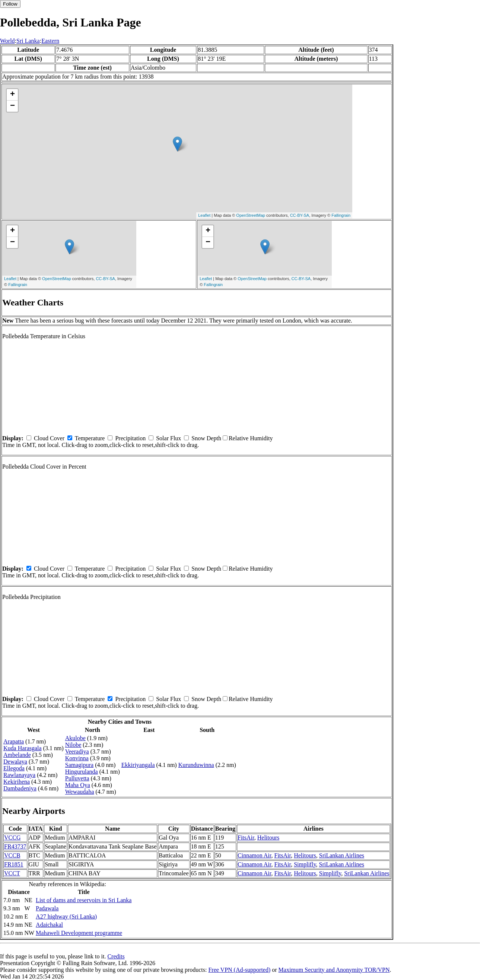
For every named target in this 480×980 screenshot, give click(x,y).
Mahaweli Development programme (79, 933)
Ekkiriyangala (138, 765)
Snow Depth (206, 438)
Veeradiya (77, 751)
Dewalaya (15, 762)
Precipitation (130, 438)
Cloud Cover (49, 438)
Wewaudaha (80, 792)
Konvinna (77, 758)
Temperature (90, 438)
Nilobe (73, 745)
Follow (10, 4)
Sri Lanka (28, 41)
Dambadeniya (20, 788)
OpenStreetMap (251, 215)
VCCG (12, 838)
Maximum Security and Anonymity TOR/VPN (334, 970)
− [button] (12, 106)
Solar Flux (169, 438)
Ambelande (17, 755)
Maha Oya (78, 785)
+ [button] (12, 95)
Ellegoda (14, 768)
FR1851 (14, 864)
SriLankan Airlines (342, 855)
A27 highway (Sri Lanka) (66, 916)
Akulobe (75, 738)
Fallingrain (341, 215)
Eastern (50, 41)
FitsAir (246, 838)
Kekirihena (17, 782)
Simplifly (305, 864)
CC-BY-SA (300, 215)
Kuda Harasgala (23, 748)
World (7, 41)
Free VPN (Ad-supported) (239, 970)
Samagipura (79, 765)
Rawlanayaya (19, 775)
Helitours (268, 838)
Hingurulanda (82, 772)
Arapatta (14, 741)
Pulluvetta (77, 778)
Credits (116, 956)
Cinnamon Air (254, 855)
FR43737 (15, 846)
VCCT (12, 873)
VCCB (12, 855)
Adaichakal (49, 925)
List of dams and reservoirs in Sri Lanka (84, 900)
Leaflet (204, 215)
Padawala (47, 908)
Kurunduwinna (196, 765)
